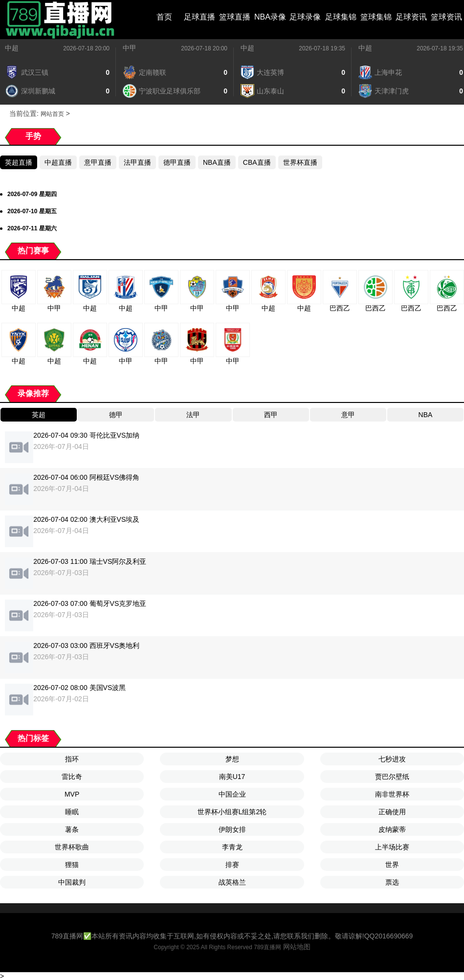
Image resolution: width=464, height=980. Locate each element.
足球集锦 (341, 17)
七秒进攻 (392, 759)
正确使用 (392, 812)
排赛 (232, 865)
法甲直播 (137, 162)
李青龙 (232, 847)
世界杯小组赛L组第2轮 (232, 812)
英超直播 (19, 162)
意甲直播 (98, 162)
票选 (392, 882)
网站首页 (52, 114)
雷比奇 (72, 777)
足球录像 (305, 17)
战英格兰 (232, 882)
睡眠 (72, 812)
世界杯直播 (300, 162)
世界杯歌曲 (72, 847)
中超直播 (58, 162)
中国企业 (232, 794)
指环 (72, 759)
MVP (72, 794)
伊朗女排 (232, 829)
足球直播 (199, 17)
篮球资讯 (446, 17)
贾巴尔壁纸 (392, 777)
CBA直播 (257, 162)
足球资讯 (411, 17)
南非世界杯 (392, 794)
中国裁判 (72, 882)
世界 (392, 865)
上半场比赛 (392, 847)
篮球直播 (235, 17)
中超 (12, 48)
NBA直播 (217, 162)
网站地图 (297, 947)
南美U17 (232, 777)
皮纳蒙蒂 (392, 829)
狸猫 (72, 865)
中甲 (130, 48)
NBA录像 (270, 17)
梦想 (232, 759)
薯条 (72, 829)
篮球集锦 (376, 17)
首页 (164, 17)
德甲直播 (177, 162)
